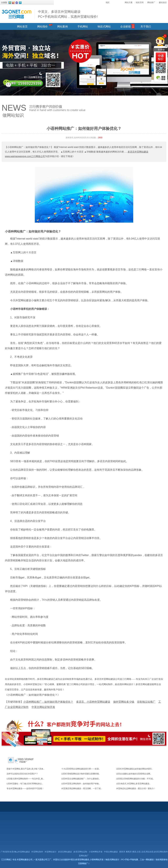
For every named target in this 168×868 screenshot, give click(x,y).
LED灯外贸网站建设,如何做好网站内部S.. (134, 769)
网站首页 (22, 27)
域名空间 (140, 2)
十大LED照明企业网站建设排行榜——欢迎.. (81, 769)
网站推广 (151, 2)
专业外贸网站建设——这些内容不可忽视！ (25, 789)
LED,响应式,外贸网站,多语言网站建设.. (133, 784)
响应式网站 (104, 27)
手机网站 (83, 27)
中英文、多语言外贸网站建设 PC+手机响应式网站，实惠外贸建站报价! (68, 14)
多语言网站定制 (80, 852)
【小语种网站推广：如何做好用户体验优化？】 (29, 147)
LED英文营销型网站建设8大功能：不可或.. (135, 779)
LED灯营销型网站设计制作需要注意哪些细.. (81, 774)
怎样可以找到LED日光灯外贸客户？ (22, 774)
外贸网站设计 (51, 852)
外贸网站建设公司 (25, 860)
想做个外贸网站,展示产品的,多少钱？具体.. (25, 769)
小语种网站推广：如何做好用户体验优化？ (33, 231)
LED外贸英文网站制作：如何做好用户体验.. (81, 784)
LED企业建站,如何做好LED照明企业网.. (134, 774)
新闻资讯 (70, 138)
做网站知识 (13, 115)
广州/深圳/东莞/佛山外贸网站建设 (15, 852)
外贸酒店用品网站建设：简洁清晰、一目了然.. (82, 789)
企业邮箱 (126, 27)
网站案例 (63, 27)
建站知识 (163, 2)
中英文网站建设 (111, 852)
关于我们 (146, 27)
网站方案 (129, 2)
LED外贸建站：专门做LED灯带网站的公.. (25, 784)
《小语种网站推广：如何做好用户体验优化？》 (32, 695)
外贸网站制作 (37, 852)
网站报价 (42, 27)
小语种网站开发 (96, 852)
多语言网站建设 (65, 852)
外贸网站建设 (23, 300)
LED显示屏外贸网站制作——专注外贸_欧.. (25, 779)
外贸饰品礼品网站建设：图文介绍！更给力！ (136, 789)
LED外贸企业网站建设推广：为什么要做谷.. (81, 779)
